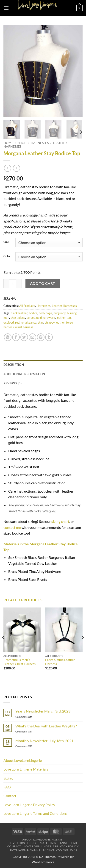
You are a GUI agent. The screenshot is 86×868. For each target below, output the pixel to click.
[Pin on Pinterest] (41, 337)
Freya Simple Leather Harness (60, 662)
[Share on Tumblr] (49, 337)
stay (41, 322)
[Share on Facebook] (16, 337)
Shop (22, 143)
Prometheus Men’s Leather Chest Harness (19, 662)
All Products (27, 306)
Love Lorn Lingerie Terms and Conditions (35, 813)
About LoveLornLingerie (23, 760)
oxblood (9, 322)
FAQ (7, 787)
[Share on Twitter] (24, 337)
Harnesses (40, 143)
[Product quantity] (13, 284)
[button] (6, 8)
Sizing (8, 778)
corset (31, 318)
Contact (10, 796)
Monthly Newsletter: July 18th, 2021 (44, 741)
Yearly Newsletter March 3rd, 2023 (43, 711)
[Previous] (4, 647)
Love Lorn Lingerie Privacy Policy (29, 805)
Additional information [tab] (24, 374)
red (17, 322)
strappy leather (55, 322)
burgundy (60, 313)
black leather (19, 313)
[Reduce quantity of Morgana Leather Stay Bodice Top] (6, 284)
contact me (12, 527)
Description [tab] (14, 365)
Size (6, 242)
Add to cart (43, 283)
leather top (64, 318)
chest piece (18, 318)
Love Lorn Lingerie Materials (26, 769)
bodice (33, 313)
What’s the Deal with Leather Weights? (46, 726)
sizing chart (60, 521)
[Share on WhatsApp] (8, 337)
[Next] (80, 132)
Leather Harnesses (64, 306)
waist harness (24, 327)
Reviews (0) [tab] (12, 383)
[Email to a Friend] (32, 337)
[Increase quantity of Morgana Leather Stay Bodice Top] (19, 284)
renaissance (29, 322)
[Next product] (7, 168)
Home (8, 143)
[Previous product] (16, 168)
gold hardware (46, 318)
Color (7, 256)
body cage (45, 313)
